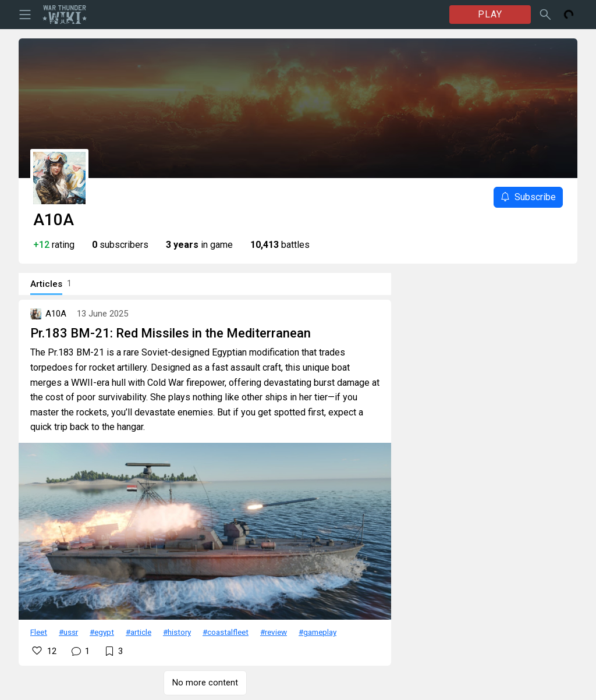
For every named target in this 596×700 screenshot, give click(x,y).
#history (177, 632)
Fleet (39, 632)
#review (274, 632)
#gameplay (317, 632)
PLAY (490, 14)
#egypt (102, 632)
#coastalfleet (226, 632)
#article (139, 632)
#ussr (68, 632)
